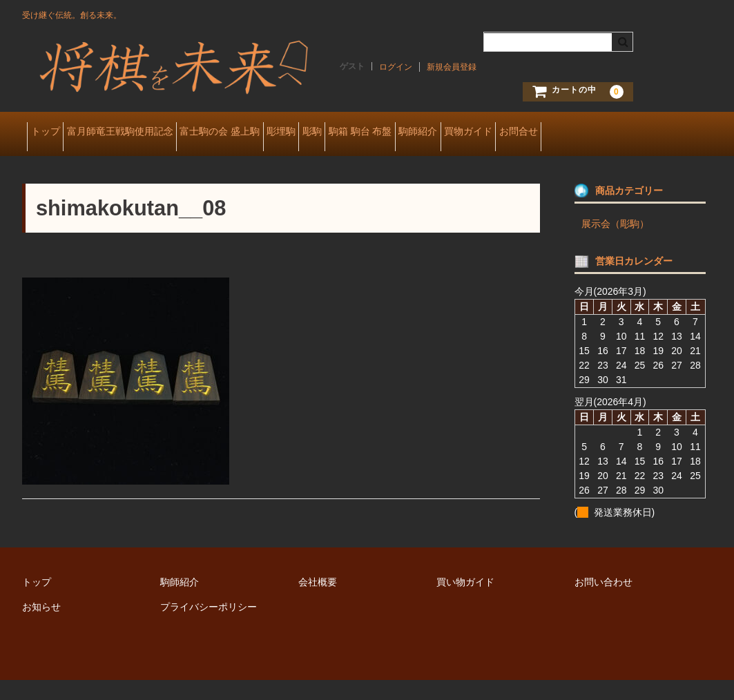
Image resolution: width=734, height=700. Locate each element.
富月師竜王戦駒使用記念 (146, 133)
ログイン (396, 67)
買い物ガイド (465, 602)
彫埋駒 (351, 133)
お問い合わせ (603, 602)
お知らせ (41, 627)
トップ (50, 133)
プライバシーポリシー (209, 627)
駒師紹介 (552, 133)
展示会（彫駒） (615, 244)
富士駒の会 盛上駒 (268, 133)
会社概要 (318, 602)
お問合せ (55, 162)
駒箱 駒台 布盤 (473, 133)
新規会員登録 (452, 67)
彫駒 (403, 133)
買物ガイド (624, 133)
